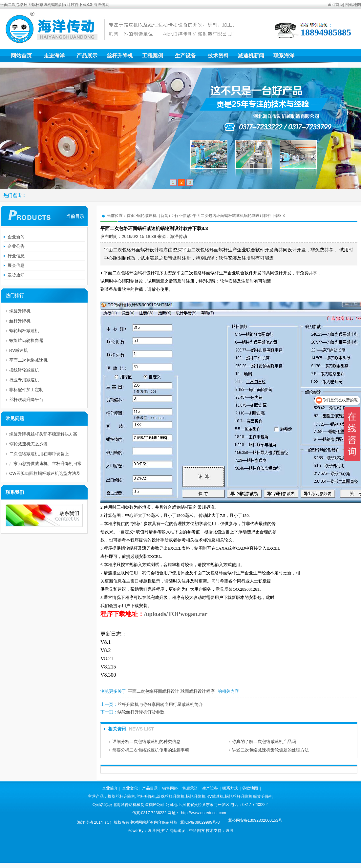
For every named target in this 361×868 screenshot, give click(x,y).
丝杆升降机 (120, 56)
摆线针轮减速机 (24, 370)
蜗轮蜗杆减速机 (24, 331)
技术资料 (218, 56)
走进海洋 (54, 56)
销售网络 (170, 788)
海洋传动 (179, 236)
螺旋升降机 (20, 311)
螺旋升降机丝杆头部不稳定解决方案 (43, 434)
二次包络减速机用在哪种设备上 (39, 454)
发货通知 (16, 275)
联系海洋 (284, 56)
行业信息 (182, 216)
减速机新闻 (251, 56)
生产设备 (185, 56)
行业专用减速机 (24, 380)
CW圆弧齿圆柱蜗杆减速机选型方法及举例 (45, 475)
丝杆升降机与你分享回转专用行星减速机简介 (160, 704)
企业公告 (16, 246)
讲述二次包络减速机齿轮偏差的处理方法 (270, 750)
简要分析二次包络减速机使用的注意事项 (151, 750)
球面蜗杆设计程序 (198, 691)
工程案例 (153, 56)
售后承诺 (190, 788)
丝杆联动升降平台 (26, 400)
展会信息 (16, 265)
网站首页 (21, 56)
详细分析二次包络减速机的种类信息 (146, 741)
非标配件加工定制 (26, 390)
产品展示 (87, 56)
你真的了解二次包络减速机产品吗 (264, 741)
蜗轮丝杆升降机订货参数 (141, 712)
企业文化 (130, 788)
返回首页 (335, 5)
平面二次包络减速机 (28, 360)
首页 (131, 216)
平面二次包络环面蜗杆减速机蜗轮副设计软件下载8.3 (239, 216)
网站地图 (353, 5)
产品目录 (150, 788)
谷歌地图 (250, 788)
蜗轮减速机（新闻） (155, 216)
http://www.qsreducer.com (204, 813)
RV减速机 (19, 350)
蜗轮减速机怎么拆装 (28, 444)
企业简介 (110, 788)
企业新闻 (16, 237)
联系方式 (230, 788)
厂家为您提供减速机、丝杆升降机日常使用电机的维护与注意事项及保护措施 (45, 465)
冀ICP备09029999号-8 (200, 822)
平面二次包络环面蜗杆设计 (154, 691)
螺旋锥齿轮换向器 (26, 340)
